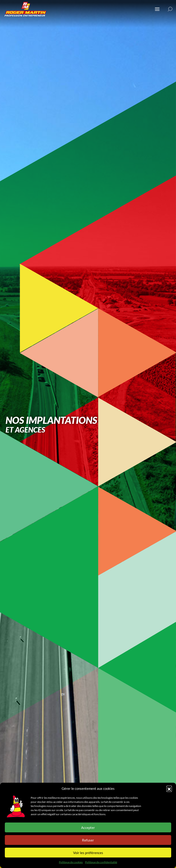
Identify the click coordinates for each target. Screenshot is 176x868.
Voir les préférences (88, 853)
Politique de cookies (71, 862)
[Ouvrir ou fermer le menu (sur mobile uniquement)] (157, 9)
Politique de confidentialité (101, 862)
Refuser (88, 840)
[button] (169, 788)
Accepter (88, 828)
